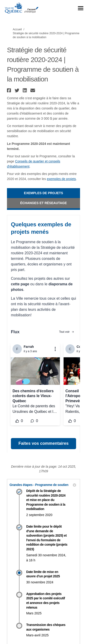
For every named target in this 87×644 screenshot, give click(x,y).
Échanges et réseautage (43, 203)
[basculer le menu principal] (81, 8)
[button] (10, 90)
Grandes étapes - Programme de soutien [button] (43, 485)
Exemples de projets (43, 193)
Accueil (17, 29)
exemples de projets (61, 179)
